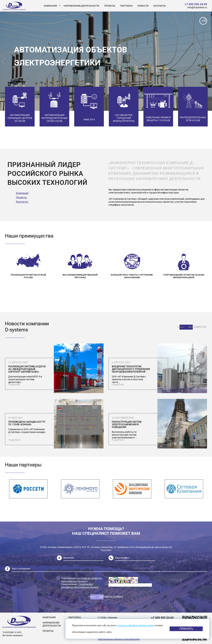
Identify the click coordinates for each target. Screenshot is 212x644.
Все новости (197, 327)
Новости (143, 6)
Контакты (159, 6)
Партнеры (126, 6)
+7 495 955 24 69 (196, 4)
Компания (50, 6)
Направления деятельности (81, 6)
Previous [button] (4, 61)
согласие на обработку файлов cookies (135, 625)
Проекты (110, 6)
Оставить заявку (111, 597)
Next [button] (208, 61)
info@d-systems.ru (197, 7)
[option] (106, 61)
